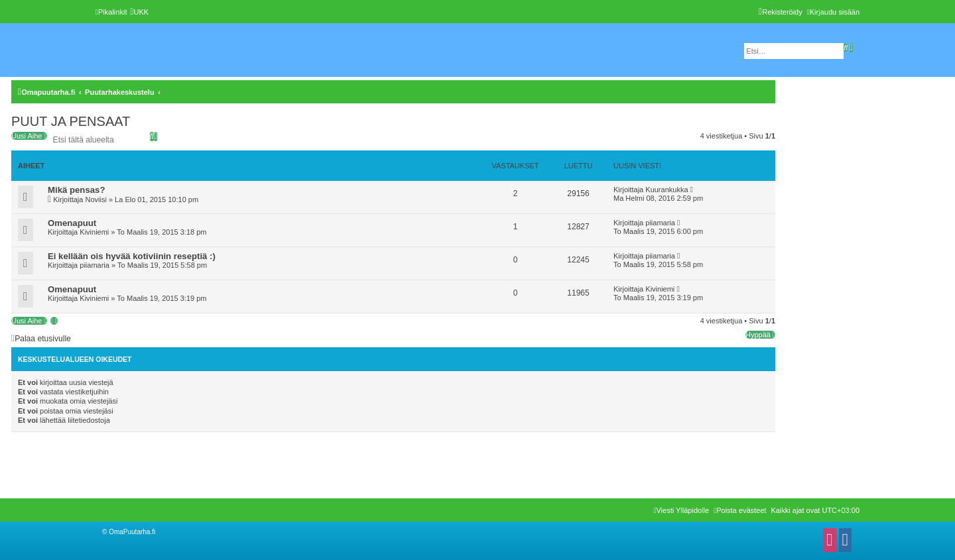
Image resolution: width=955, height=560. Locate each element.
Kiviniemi (94, 232)
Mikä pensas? (77, 190)
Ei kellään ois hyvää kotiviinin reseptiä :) (132, 256)
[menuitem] (139, 12)
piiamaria (660, 223)
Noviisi (95, 199)
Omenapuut (72, 223)
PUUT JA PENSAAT (71, 121)
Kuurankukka (667, 190)
